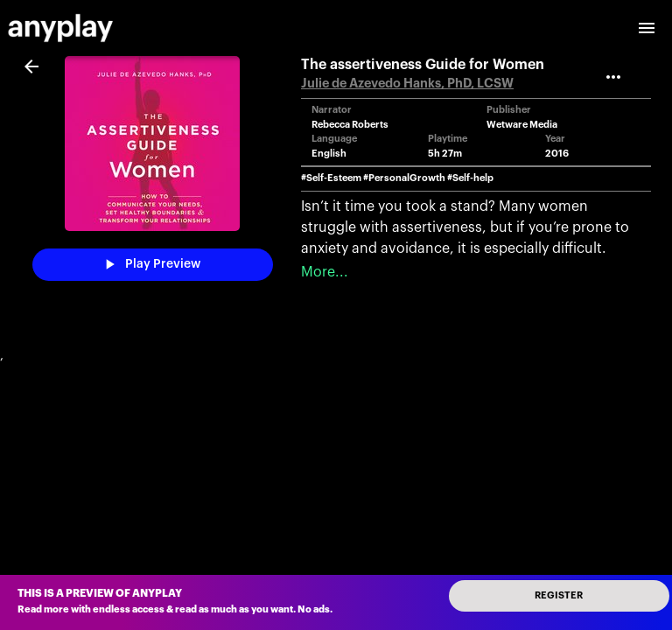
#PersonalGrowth (404, 178)
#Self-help (470, 178)
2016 (557, 154)
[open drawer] (647, 28)
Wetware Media (522, 125)
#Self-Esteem (331, 178)
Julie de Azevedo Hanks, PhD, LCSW (407, 84)
